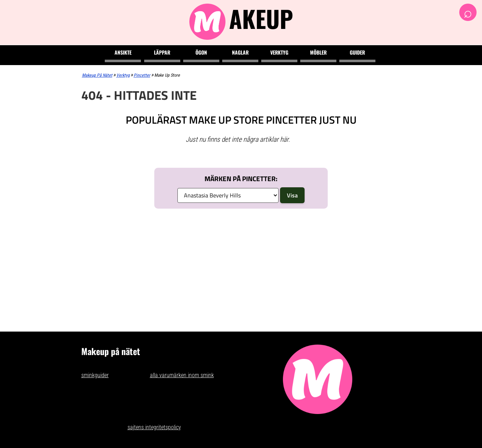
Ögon (201, 52)
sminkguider (95, 375)
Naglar (240, 52)
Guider (357, 52)
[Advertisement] (241, 268)
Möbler (318, 52)
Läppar (162, 52)
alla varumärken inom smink (182, 375)
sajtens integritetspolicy (154, 427)
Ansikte (123, 52)
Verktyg (279, 52)
